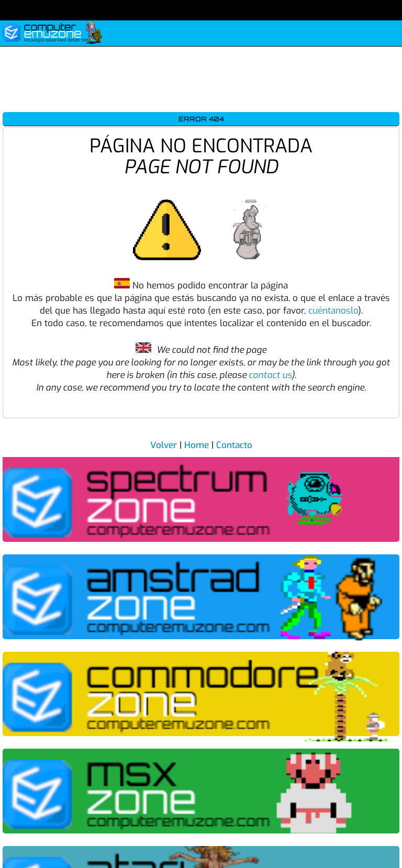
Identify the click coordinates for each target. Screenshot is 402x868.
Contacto (234, 445)
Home (197, 445)
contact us (270, 375)
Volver (164, 445)
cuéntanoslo (333, 311)
